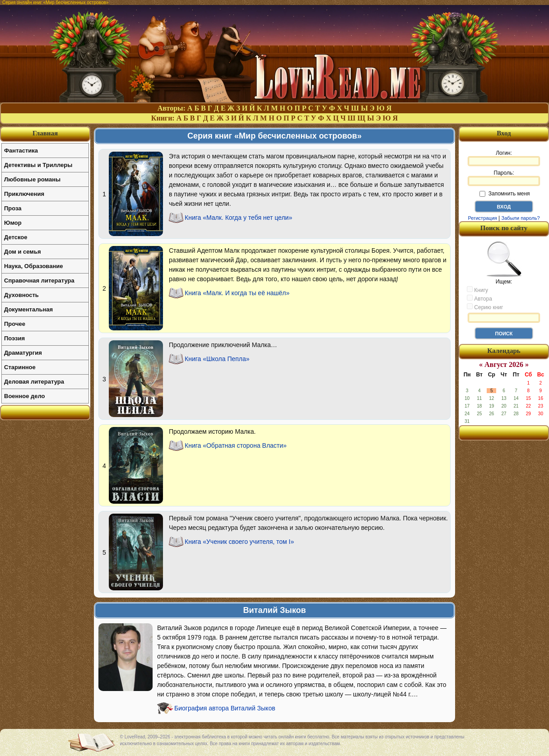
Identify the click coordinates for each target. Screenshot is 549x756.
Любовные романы (32, 179)
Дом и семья (23, 252)
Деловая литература (34, 382)
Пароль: (504, 178)
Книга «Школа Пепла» (217, 359)
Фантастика (21, 151)
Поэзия (14, 338)
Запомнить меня (505, 194)
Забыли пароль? (521, 218)
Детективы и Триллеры (38, 165)
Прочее (15, 324)
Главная (45, 133)
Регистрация (482, 218)
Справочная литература (39, 281)
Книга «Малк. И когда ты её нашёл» (237, 293)
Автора (479, 298)
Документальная (28, 309)
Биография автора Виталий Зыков (225, 708)
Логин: (504, 158)
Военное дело (25, 396)
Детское (16, 237)
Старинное (20, 367)
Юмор (13, 223)
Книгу (477, 290)
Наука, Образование (33, 266)
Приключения (24, 194)
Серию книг (485, 307)
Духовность (21, 295)
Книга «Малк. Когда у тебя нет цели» (238, 218)
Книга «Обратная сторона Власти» (236, 445)
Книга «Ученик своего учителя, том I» (239, 542)
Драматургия (23, 353)
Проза (13, 208)
